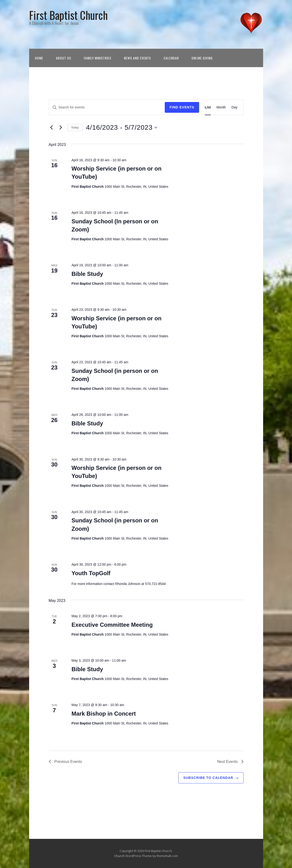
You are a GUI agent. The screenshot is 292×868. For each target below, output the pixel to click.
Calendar (171, 58)
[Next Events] (61, 128)
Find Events (182, 107)
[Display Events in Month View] (221, 107)
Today (75, 128)
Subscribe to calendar (208, 778)
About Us (64, 58)
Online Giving (202, 58)
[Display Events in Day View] (235, 107)
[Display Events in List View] (208, 107)
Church (119, 856)
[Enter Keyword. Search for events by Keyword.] (107, 107)
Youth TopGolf (91, 573)
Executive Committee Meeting (112, 625)
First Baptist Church (68, 15)
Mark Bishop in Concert (104, 714)
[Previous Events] (52, 128)
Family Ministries (98, 58)
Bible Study (87, 274)
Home (39, 58)
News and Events (137, 58)
